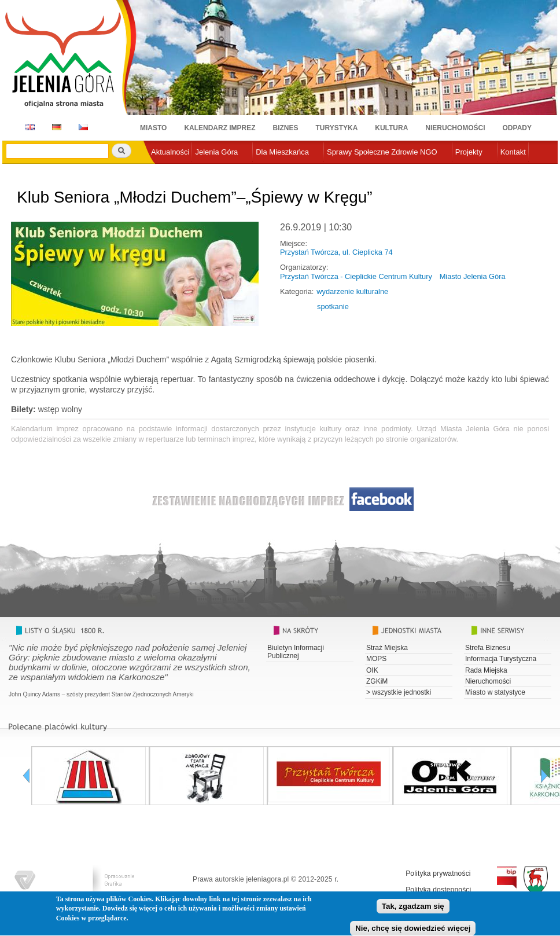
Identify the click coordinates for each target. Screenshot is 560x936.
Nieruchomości (455, 128)
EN (28, 127)
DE (55, 127)
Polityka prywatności (438, 873)
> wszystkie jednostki (399, 692)
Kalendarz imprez (220, 128)
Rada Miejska (486, 670)
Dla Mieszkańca (282, 152)
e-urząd (164, 171)
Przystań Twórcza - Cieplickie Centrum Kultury (356, 276)
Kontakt (513, 152)
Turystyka (337, 128)
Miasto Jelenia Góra (473, 276)
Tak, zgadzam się (413, 909)
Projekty (469, 152)
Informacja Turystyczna (501, 659)
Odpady (517, 128)
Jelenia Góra (216, 152)
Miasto (153, 128)
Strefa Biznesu (488, 648)
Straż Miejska (387, 648)
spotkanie (333, 307)
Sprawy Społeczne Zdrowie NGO (382, 152)
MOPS (376, 659)
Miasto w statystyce (495, 692)
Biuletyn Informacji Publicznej (296, 652)
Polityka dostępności (438, 890)
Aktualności (170, 152)
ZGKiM (377, 681)
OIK (372, 670)
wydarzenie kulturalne (352, 291)
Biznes (286, 128)
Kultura (391, 128)
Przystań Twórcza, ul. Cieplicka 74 (336, 252)
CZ (83, 127)
